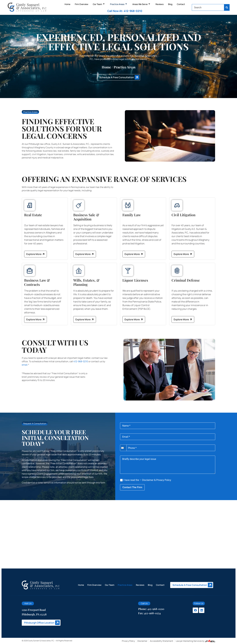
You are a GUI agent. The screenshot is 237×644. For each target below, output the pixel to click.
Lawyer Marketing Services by (196, 641)
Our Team (99, 4)
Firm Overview (82, 4)
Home (67, 4)
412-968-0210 (81, 361)
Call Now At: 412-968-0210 (125, 11)
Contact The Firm (132, 487)
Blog (170, 4)
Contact (181, 4)
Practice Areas (118, 4)
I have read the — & (146, 480)
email (25, 365)
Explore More (36, 254)
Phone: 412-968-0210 (151, 609)
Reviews (160, 4)
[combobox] (208, 7)
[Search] (227, 7)
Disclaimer (148, 480)
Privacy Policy (164, 480)
